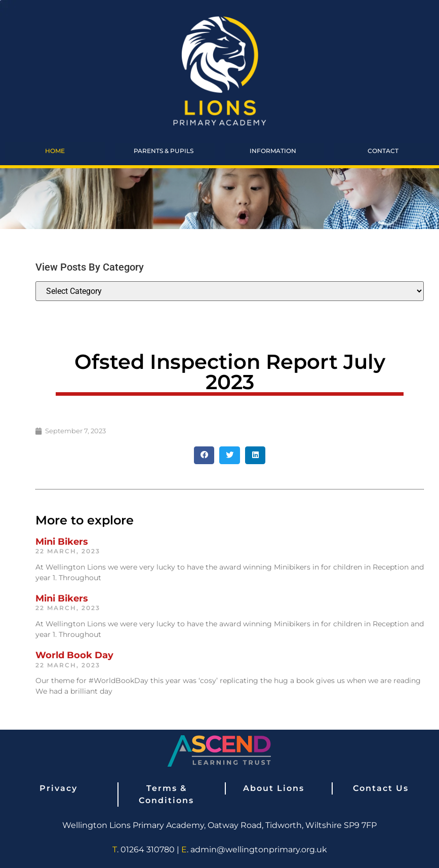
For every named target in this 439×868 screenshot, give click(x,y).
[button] (204, 455)
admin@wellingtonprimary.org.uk (259, 850)
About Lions (274, 788)
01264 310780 (148, 850)
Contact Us (381, 788)
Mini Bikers (62, 542)
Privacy (58, 788)
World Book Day (74, 655)
